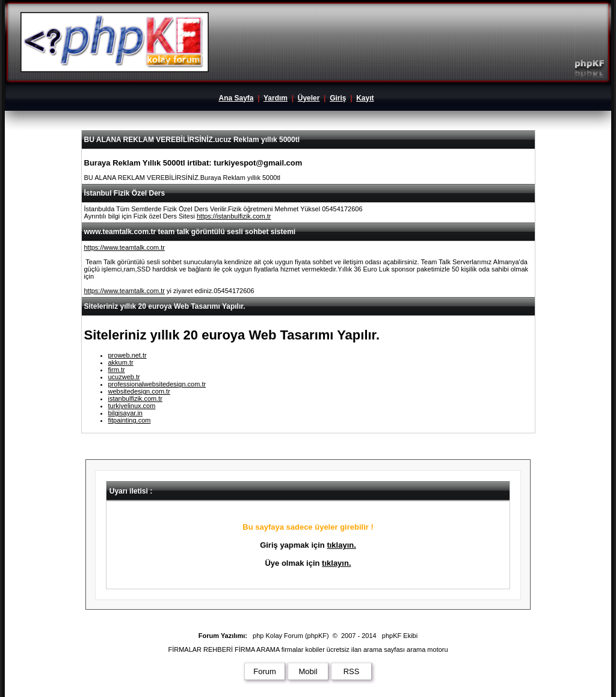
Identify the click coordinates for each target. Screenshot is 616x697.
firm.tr (117, 370)
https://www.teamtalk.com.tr (125, 247)
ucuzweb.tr (124, 377)
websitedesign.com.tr (139, 391)
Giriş (338, 98)
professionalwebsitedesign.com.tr (157, 384)
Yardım (276, 98)
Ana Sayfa (236, 98)
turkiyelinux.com (132, 406)
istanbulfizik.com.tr (135, 398)
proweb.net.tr (128, 355)
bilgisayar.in (125, 413)
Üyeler (309, 98)
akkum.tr (121, 362)
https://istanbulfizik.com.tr (234, 216)
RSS (352, 671)
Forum (265, 671)
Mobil (308, 671)
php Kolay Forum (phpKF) (291, 636)
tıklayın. (341, 545)
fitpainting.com (130, 420)
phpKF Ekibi (400, 636)
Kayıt (365, 98)
